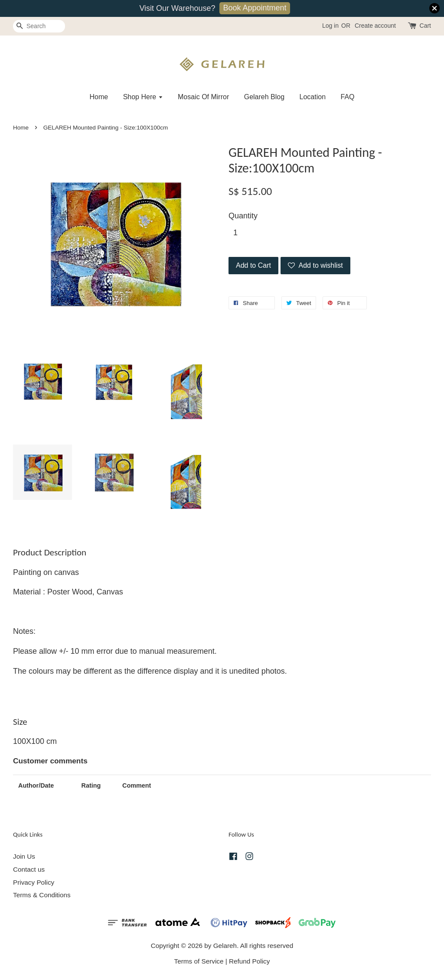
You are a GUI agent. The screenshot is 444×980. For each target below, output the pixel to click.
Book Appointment (255, 8)
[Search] (39, 26)
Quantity (243, 216)
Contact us (29, 869)
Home (99, 97)
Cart (425, 26)
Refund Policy (249, 961)
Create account (375, 26)
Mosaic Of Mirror (203, 97)
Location (313, 97)
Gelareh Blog (264, 97)
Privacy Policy (34, 882)
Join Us (24, 856)
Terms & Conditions (42, 895)
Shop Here (143, 97)
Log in (330, 26)
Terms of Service (199, 961)
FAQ (348, 97)
